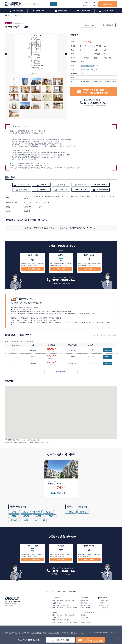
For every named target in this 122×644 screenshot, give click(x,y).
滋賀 (68, 608)
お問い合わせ (108, 4)
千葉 (66, 600)
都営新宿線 (84, 66)
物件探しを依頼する (89, 269)
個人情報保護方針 (85, 622)
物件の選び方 (84, 600)
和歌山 (75, 608)
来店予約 (102, 603)
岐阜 (65, 605)
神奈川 (62, 600)
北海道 (59, 603)
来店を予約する (61, 269)
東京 (58, 600)
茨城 (73, 600)
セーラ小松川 (14, 15)
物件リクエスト (104, 605)
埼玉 (69, 600)
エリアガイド (56, 612)
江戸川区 (88, 70)
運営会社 (83, 615)
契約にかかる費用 (85, 605)
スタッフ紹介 (84, 618)
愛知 (58, 605)
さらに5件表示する (61, 372)
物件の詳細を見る (61, 493)
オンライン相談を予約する (33, 269)
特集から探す (73, 591)
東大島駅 (91, 66)
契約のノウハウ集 (85, 608)
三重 (61, 605)
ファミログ (84, 620)
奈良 (71, 608)
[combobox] (38, 4)
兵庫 (61, 608)
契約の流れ (84, 603)
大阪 (58, 608)
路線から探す (62, 591)
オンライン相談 (104, 600)
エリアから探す (50, 591)
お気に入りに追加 (88, 25)
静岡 (68, 605)
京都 (65, 608)
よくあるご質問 (104, 608)
